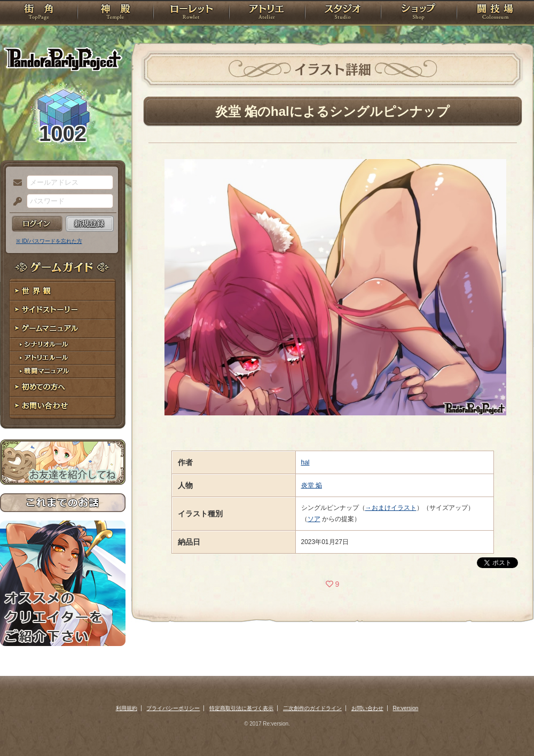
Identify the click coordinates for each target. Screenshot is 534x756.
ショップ (419, 13)
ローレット (191, 13)
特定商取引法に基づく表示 (241, 708)
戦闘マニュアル (63, 371)
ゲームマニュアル (63, 329)
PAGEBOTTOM (507, 727)
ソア (314, 519)
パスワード (15, 202)
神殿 (115, 13)
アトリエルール (63, 358)
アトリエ (267, 13)
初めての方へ (63, 387)
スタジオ (343, 13)
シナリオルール (63, 345)
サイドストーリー (63, 310)
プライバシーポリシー (173, 708)
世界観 (63, 291)
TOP (39, 13)
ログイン (37, 224)
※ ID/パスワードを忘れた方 (49, 241)
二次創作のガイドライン (312, 708)
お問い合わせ (63, 406)
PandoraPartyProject (63, 59)
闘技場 (495, 13)
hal (305, 462)
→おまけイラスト (391, 508)
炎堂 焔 (312, 485)
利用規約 (127, 708)
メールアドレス (15, 183)
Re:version (406, 708)
